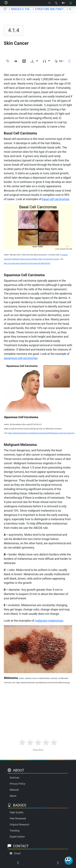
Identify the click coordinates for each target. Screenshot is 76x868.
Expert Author (17, 837)
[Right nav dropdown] (50, 3)
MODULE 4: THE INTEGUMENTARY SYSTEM (21, 9)
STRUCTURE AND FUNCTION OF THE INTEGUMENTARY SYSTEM (50, 9)
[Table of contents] (5, 9)
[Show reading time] (69, 61)
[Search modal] (56, 3)
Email (17, 853)
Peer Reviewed (18, 818)
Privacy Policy (18, 784)
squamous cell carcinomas (21, 358)
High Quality (17, 812)
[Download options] (34, 61)
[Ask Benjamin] (69, 861)
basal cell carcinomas (56, 199)
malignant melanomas (49, 621)
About (13, 796)
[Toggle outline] (8, 61)
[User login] (71, 3)
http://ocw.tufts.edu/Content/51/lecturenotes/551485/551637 (27, 263)
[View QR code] (24, 61)
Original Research (20, 825)
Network (14, 790)
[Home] (6, 3)
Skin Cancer (71, 9)
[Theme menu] (63, 3)
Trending (15, 831)
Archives (14, 778)
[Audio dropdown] (46, 61)
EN (61, 61)
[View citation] (16, 61)
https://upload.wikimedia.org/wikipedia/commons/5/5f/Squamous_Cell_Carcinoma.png (41, 433)
